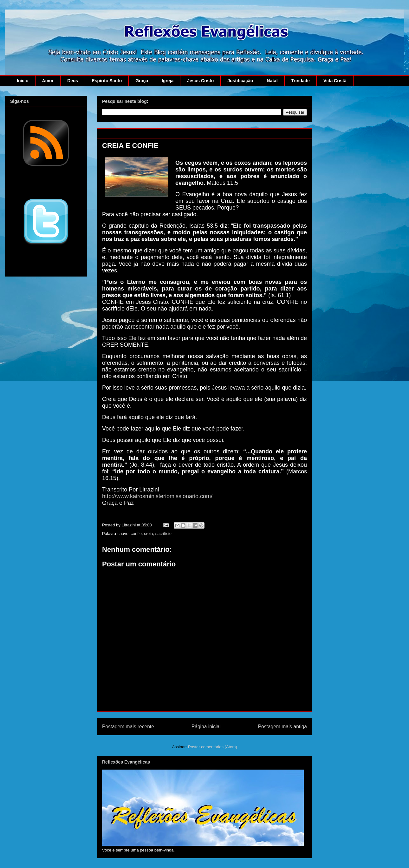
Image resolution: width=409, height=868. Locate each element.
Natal (272, 81)
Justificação (240, 81)
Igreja (168, 81)
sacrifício (163, 534)
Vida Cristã (335, 81)
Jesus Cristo (200, 81)
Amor (48, 81)
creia (148, 534)
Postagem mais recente (128, 727)
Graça (142, 81)
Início (23, 81)
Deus (73, 81)
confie (136, 534)
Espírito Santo (107, 81)
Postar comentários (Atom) (213, 747)
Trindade (301, 81)
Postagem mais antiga (282, 727)
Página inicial (206, 727)
